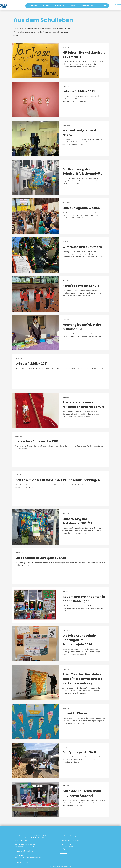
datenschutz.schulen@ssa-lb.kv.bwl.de (28, 858)
